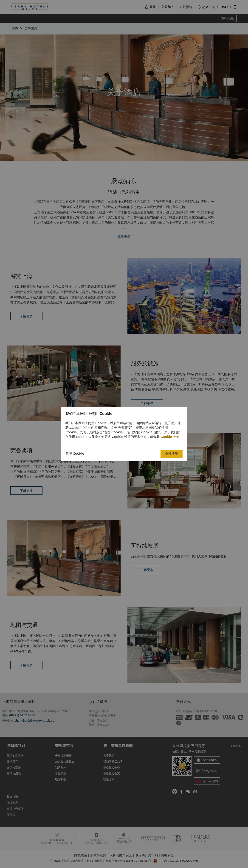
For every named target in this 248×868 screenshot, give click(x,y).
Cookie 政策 (170, 437)
